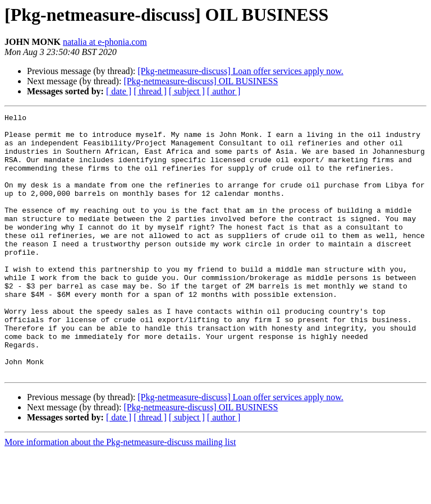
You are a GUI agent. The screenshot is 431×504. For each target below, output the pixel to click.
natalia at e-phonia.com (105, 42)
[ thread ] (150, 91)
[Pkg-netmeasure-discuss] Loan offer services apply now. (240, 71)
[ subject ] (187, 91)
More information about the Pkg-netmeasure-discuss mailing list (120, 494)
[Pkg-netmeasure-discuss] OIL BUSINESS (201, 81)
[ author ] (224, 91)
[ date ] (119, 91)
